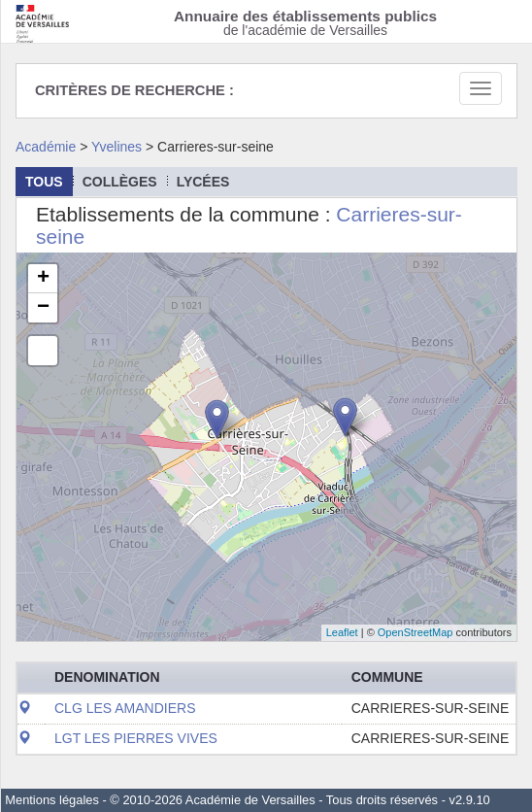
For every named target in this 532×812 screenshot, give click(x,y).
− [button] (43, 308)
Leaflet (342, 632)
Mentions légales (52, 800)
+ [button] (43, 279)
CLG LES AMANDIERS (125, 708)
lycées (203, 182)
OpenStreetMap (416, 632)
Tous (44, 182)
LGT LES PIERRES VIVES (136, 738)
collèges (120, 182)
